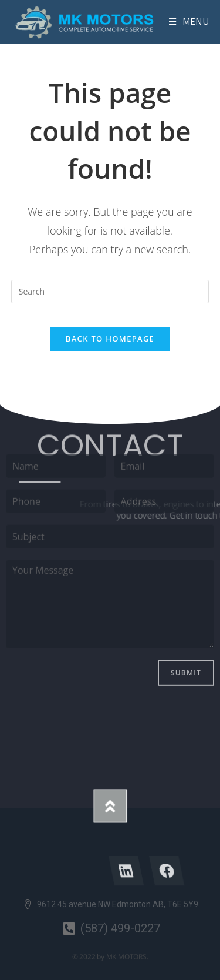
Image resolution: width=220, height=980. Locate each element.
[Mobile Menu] (189, 22)
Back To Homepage (110, 339)
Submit (186, 611)
